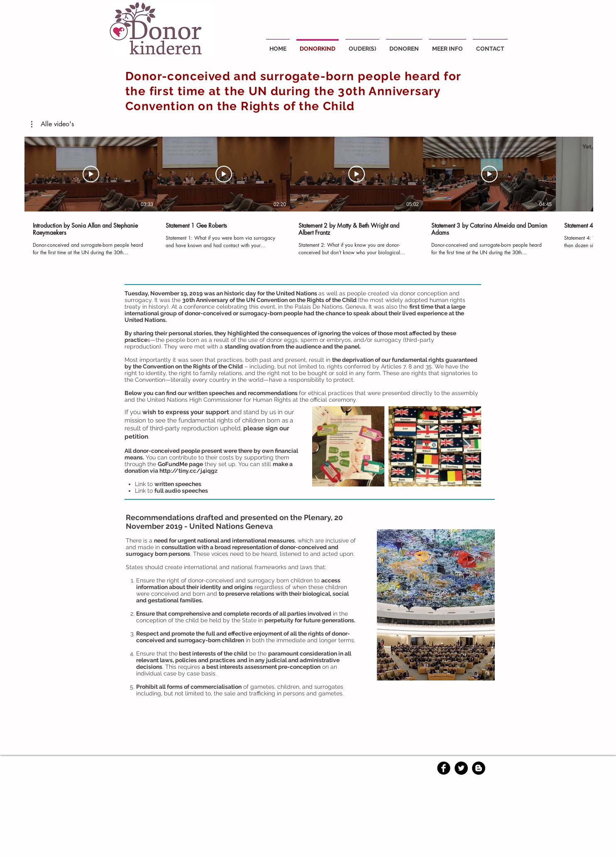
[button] (53, 124)
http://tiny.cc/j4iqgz (188, 471)
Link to (169, 484)
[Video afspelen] (91, 174)
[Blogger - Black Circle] (479, 768)
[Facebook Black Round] (444, 768)
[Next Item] (467, 446)
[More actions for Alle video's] (53, 124)
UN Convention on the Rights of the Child (301, 300)
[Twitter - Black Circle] (461, 768)
